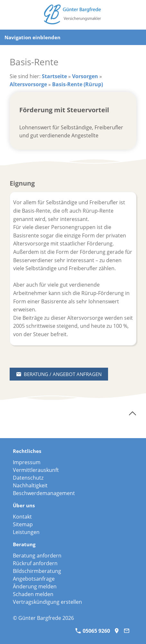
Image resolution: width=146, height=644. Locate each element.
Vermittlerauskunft (36, 470)
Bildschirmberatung (37, 571)
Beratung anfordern (37, 556)
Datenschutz (28, 478)
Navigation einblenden (32, 37)
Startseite (54, 76)
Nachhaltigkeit (30, 485)
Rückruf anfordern (35, 563)
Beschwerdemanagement (44, 493)
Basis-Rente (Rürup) (78, 84)
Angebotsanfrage (34, 579)
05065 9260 (93, 631)
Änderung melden (35, 586)
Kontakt (22, 517)
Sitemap (23, 524)
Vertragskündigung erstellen (47, 602)
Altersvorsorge (28, 84)
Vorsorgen (85, 76)
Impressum (27, 462)
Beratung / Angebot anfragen (59, 374)
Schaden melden (33, 594)
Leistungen (26, 532)
